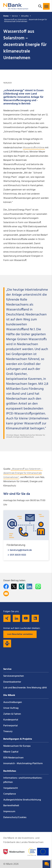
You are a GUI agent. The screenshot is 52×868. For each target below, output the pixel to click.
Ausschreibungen (13, 702)
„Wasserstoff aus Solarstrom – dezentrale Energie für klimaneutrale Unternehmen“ (23, 473)
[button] (46, 6)
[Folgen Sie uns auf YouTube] (26, 618)
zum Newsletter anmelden (20, 634)
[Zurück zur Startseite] (16, 8)
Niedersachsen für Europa (17, 746)
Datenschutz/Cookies (15, 817)
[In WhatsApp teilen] (38, 586)
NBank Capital (11, 752)
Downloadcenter (12, 682)
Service (15, 16)
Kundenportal (11, 720)
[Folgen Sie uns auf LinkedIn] (16, 618)
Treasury (8, 731)
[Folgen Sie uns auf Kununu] (35, 618)
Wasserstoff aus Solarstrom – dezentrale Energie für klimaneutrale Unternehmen (26, 21)
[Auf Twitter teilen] (14, 586)
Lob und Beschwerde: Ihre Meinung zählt (25, 688)
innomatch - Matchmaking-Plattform (23, 764)
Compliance (10, 794)
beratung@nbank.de (21, 550)
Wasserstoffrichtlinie (34, 148)
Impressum (9, 812)
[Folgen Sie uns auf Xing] (7, 618)
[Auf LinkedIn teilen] (30, 586)
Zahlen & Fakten (12, 714)
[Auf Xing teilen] (22, 586)
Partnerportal (10, 726)
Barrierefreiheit (11, 806)
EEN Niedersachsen (13, 758)
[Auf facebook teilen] (6, 586)
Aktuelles (25, 16)
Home (6, 16)
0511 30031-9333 (18, 555)
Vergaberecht (11, 788)
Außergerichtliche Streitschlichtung (22, 800)
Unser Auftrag (11, 708)
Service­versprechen (14, 676)
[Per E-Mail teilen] (6, 594)
